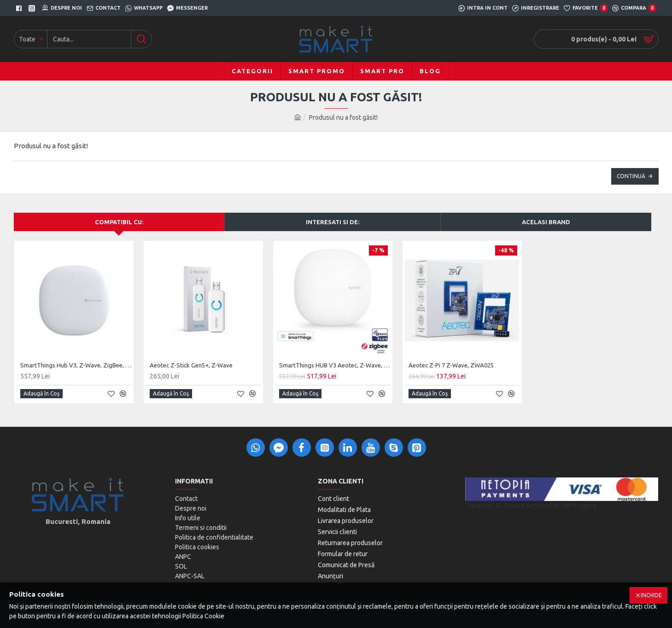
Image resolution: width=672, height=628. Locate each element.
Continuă (631, 176)
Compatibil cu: (119, 222)
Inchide (651, 595)
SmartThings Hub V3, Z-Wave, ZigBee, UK (76, 365)
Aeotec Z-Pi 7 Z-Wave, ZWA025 (451, 365)
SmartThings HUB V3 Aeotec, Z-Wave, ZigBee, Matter (335, 365)
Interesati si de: (333, 222)
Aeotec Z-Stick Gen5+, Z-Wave (191, 365)
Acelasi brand (546, 222)
